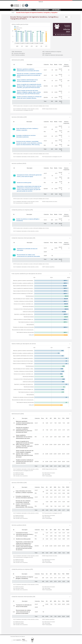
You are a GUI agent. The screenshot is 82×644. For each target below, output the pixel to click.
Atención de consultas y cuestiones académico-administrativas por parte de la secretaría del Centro (29, 75)
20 (14, 176)
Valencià (41, 2)
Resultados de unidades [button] (42, 10)
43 (14, 70)
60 (14, 143)
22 (14, 182)
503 (14, 92)
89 (14, 249)
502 (14, 86)
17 (14, 129)
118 (14, 255)
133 (14, 75)
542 (14, 189)
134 (14, 80)
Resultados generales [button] (26, 10)
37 (14, 136)
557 (14, 97)
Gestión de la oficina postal (24, 183)
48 (14, 220)
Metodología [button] (56, 10)
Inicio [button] (14, 10)
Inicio (13, 13)
